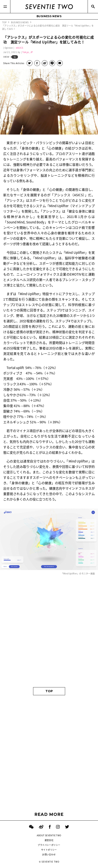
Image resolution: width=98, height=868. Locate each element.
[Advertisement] (49, 631)
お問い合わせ (49, 854)
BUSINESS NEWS (49, 16)
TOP (49, 691)
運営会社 (49, 840)
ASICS (20, 48)
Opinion (9, 48)
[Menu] (5, 7)
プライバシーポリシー (49, 845)
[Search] (93, 7)
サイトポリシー (49, 850)
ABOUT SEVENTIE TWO (49, 835)
